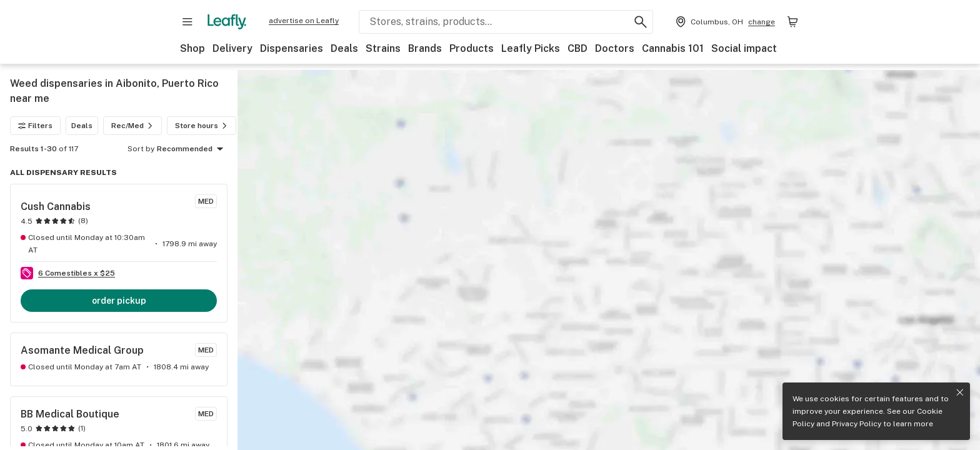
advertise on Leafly (304, 21)
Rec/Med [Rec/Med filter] (134, 126)
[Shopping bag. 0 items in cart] (792, 22)
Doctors (615, 48)
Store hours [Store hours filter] (203, 126)
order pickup (119, 301)
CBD (577, 48)
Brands (425, 48)
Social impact (744, 48)
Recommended (192, 149)
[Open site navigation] (187, 22)
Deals (344, 48)
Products (472, 48)
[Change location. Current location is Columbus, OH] (724, 22)
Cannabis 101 (673, 48)
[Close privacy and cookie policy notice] (960, 392)
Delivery (232, 48)
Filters (35, 126)
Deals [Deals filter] (82, 126)
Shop (192, 48)
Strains (383, 48)
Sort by (141, 149)
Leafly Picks (531, 48)
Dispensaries (292, 48)
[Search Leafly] (506, 22)
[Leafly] (227, 22)
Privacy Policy (857, 424)
